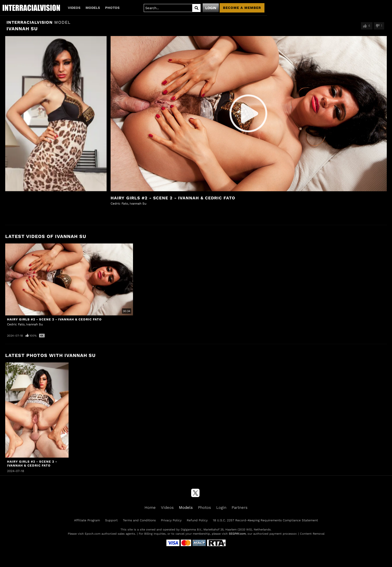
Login (211, 8)
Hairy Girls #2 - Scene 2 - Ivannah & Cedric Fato (173, 198)
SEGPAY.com (237, 534)
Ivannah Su (138, 204)
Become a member (242, 8)
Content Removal (312, 534)
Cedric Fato (119, 204)
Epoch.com (93, 534)
